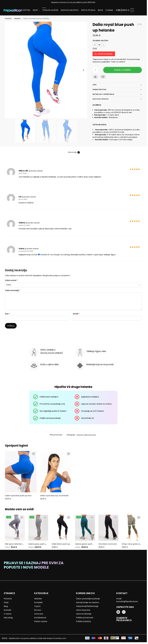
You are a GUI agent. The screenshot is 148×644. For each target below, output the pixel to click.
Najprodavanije (90, 435)
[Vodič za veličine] (104, 54)
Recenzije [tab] (74, 152)
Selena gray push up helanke (38, 544)
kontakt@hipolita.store (127, 601)
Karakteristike (99, 89)
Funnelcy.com (60, 638)
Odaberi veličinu (100, 41)
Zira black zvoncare (108, 544)
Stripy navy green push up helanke (132, 544)
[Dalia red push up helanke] (141, 24)
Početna (8, 19)
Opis (95, 85)
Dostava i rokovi (100, 99)
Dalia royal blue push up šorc (18, 496)
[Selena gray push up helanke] (138, 24)
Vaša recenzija (13, 290)
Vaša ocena (11, 280)
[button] (129, 10)
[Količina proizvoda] (96, 70)
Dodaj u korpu (123, 70)
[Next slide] (83, 70)
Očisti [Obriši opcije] (95, 48)
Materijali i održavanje (103, 94)
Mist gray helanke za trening (15, 544)
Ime (7, 314)
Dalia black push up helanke (62, 544)
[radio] (95, 45)
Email (76, 314)
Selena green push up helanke (85, 544)
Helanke (17, 19)
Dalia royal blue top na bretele (54, 496)
